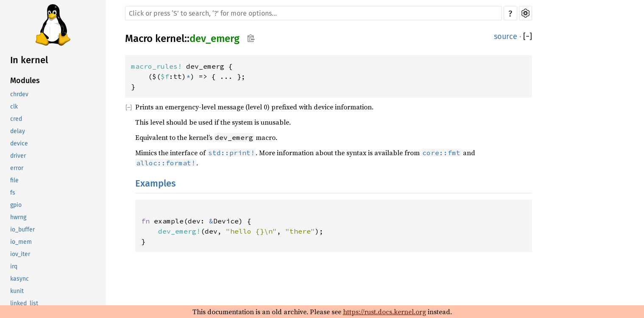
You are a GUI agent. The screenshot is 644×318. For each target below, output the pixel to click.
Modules (25, 81)
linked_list (24, 303)
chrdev (19, 94)
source (506, 36)
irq (14, 266)
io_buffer (22, 230)
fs (13, 193)
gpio (16, 205)
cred (16, 119)
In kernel (29, 60)
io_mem (21, 242)
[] (528, 36)
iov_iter (20, 254)
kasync (20, 279)
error (17, 168)
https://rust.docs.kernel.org (385, 312)
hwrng (18, 217)
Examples (155, 183)
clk (14, 107)
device (19, 144)
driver (18, 156)
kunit (17, 291)
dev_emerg (215, 39)
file (14, 180)
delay (18, 131)
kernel (170, 39)
